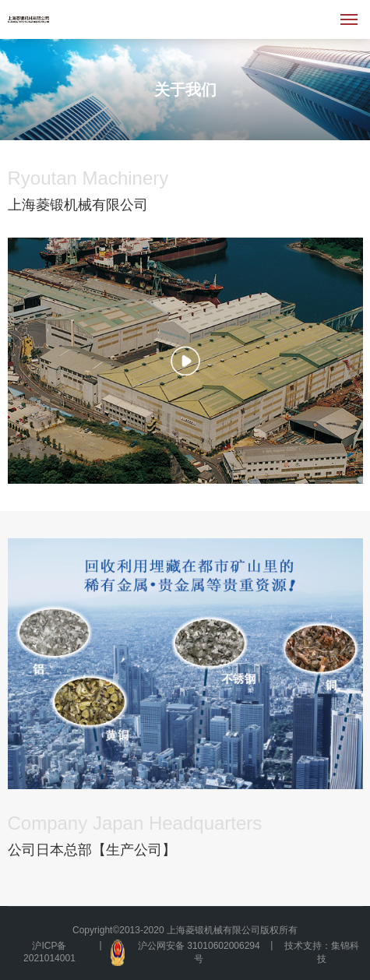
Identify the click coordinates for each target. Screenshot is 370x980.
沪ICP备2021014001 (49, 952)
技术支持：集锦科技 (322, 952)
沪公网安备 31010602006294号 (185, 953)
